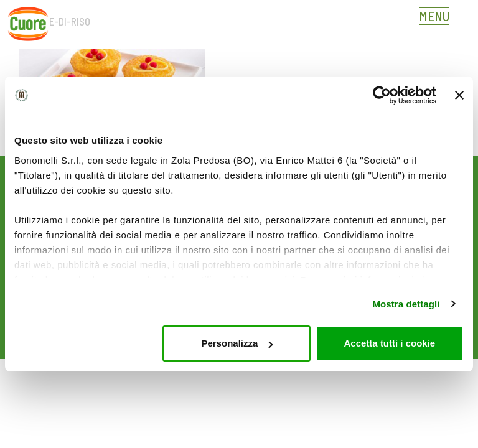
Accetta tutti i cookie (390, 343)
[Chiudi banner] (459, 95)
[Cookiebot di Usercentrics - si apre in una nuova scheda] (382, 95)
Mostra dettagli (406, 304)
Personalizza (237, 343)
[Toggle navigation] (438, 17)
